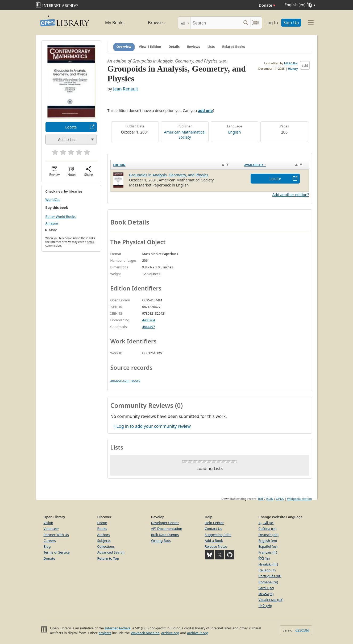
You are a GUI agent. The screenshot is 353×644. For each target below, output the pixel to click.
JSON (270, 499)
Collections (106, 546)
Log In (272, 23)
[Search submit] (246, 23)
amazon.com (120, 381)
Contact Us (213, 529)
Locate (71, 127)
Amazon (52, 223)
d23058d (302, 630)
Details (174, 47)
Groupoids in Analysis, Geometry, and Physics (175, 61)
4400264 (149, 320)
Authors (104, 535)
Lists (211, 47)
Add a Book (214, 541)
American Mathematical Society (185, 135)
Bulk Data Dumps (165, 535)
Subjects (104, 541)
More (53, 230)
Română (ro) (268, 582)
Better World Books (61, 217)
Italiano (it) (267, 570)
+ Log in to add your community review (152, 426)
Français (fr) (268, 552)
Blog (47, 546)
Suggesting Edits (218, 535)
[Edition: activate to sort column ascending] (176, 165)
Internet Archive (118, 628)
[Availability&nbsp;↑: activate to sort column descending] (275, 165)
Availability (255, 165)
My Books (115, 23)
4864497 (149, 327)
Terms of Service (57, 552)
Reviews (193, 47)
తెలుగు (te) (266, 594)
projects (105, 633)
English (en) (268, 541)
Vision (48, 523)
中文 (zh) (265, 606)
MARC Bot (291, 63)
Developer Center (165, 523)
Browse (151, 23)
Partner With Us (56, 535)
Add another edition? (291, 195)
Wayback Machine (145, 633)
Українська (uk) (271, 600)
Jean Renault (126, 89)
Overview (124, 47)
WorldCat (53, 200)
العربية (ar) (266, 523)
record (136, 381)
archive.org (170, 633)
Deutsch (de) (269, 535)
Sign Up (291, 23)
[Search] (216, 23)
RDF (261, 499)
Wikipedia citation (299, 499)
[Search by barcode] (256, 23)
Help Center (214, 523)
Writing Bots (161, 541)
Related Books (233, 47)
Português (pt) (270, 576)
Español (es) (268, 546)
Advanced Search (111, 552)
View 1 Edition (150, 47)
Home (102, 523)
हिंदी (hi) (264, 558)
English (235, 132)
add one (205, 111)
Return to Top (108, 558)
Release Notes (216, 546)
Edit (305, 65)
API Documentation (167, 529)
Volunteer (51, 529)
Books (102, 529)
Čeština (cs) (268, 529)
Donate (267, 5)
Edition (119, 165)
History (293, 68)
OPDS (280, 499)
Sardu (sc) (266, 588)
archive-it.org (198, 633)
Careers (50, 541)
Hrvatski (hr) (268, 564)
